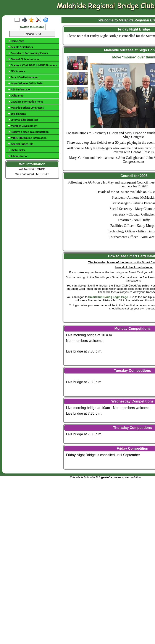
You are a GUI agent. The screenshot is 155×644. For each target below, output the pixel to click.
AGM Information (20, 89)
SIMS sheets (16, 71)
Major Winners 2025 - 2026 (25, 83)
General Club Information (24, 59)
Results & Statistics (20, 47)
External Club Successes (23, 120)
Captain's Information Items (26, 102)
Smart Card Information (23, 77)
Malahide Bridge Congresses (26, 108)
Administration (18, 156)
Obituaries (15, 96)
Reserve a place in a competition (28, 132)
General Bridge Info (21, 144)
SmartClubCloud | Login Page (108, 297)
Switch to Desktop (32, 27)
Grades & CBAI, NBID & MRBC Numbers (32, 65)
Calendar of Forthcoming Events (28, 53)
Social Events (17, 114)
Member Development (23, 126)
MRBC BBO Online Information (27, 138)
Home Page (16, 41)
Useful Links (16, 150)
